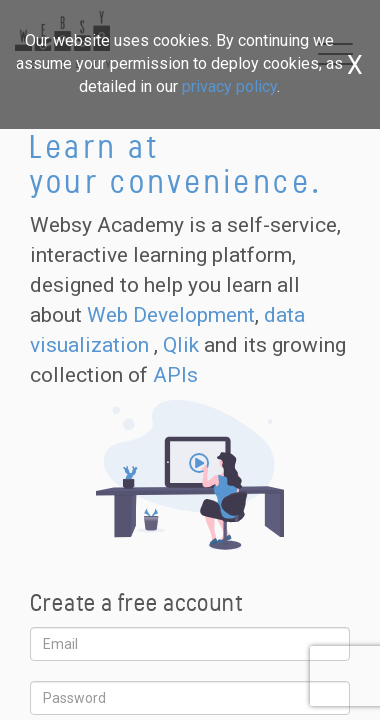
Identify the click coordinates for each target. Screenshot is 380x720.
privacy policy (229, 86)
